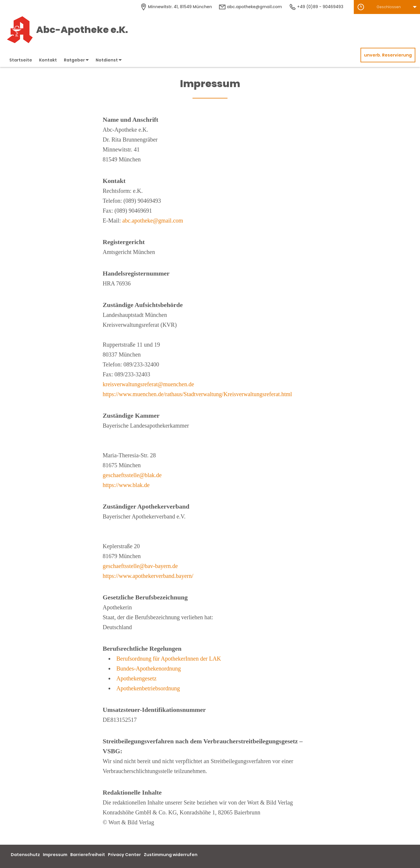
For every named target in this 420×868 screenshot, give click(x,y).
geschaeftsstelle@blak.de (132, 475)
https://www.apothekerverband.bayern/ (148, 576)
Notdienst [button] (109, 60)
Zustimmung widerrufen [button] (171, 855)
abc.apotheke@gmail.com (153, 220)
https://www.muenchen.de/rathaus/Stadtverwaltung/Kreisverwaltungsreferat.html (197, 394)
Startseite (21, 60)
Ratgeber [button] (76, 60)
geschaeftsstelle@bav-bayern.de (140, 566)
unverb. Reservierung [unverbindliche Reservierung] (388, 55)
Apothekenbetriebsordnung (148, 688)
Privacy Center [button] (124, 855)
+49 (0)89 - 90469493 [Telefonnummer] (316, 7)
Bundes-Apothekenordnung (149, 668)
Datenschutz (25, 855)
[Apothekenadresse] (176, 7)
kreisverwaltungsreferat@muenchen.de (148, 384)
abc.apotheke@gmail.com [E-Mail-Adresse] (250, 7)
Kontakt (48, 60)
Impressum (55, 855)
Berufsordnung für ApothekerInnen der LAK (169, 659)
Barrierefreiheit (88, 855)
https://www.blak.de (126, 485)
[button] (387, 7)
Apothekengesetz (136, 678)
